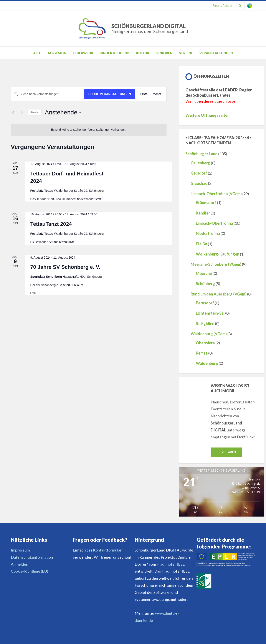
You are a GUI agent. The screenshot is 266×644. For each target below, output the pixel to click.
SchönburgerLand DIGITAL (150, 28)
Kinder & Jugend (115, 53)
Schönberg (205, 284)
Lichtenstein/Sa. (210, 313)
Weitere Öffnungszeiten (207, 115)
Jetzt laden (226, 452)
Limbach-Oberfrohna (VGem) (216, 194)
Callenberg (200, 163)
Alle (37, 53)
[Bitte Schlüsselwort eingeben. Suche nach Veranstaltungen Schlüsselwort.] (48, 94)
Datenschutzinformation (32, 557)
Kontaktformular (107, 550)
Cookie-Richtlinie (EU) (30, 571)
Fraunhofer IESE (171, 564)
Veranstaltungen (216, 53)
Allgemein (57, 53)
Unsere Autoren (221, 5)
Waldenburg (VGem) (209, 334)
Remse (202, 353)
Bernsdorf (205, 303)
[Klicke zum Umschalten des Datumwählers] (63, 112)
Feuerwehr (83, 53)
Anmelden (20, 564)
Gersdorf (199, 173)
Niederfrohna (208, 233)
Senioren (164, 53)
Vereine (186, 53)
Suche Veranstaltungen (110, 94)
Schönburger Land (202, 154)
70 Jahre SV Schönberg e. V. (65, 267)
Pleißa (202, 244)
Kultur (143, 53)
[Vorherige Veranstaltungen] (13, 112)
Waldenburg (207, 363)
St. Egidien (205, 324)
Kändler (203, 213)
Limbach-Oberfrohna (214, 223)
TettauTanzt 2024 (51, 224)
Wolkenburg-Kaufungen (218, 254)
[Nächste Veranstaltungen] (22, 112)
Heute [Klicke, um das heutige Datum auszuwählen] (35, 112)
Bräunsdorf (206, 203)
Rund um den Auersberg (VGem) (219, 294)
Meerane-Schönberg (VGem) (216, 264)
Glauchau (199, 183)
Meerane (204, 273)
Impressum (20, 550)
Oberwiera (205, 343)
